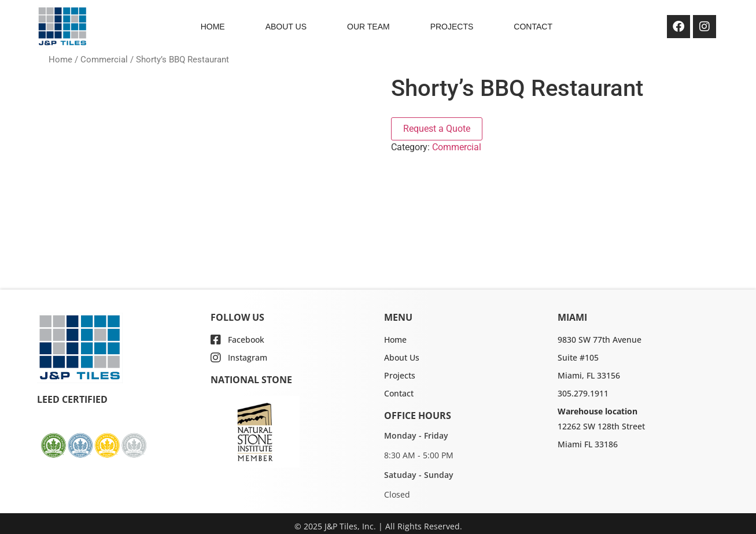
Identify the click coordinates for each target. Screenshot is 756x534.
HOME (213, 27)
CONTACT (533, 27)
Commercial (104, 60)
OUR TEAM (368, 27)
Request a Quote (437, 129)
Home (60, 60)
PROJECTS (452, 27)
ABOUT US (286, 27)
